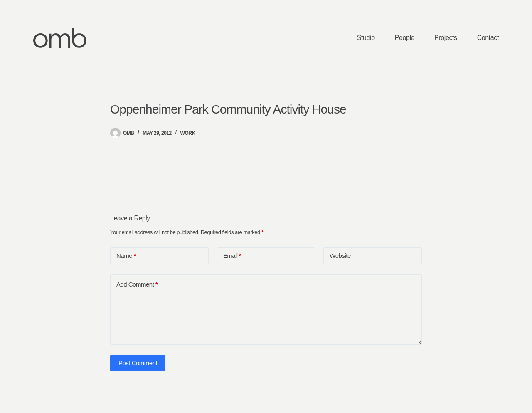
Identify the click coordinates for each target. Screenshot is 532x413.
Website (340, 256)
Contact (488, 38)
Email (232, 256)
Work (188, 133)
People (405, 38)
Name (126, 256)
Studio (366, 38)
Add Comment (137, 284)
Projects (446, 38)
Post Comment (138, 363)
